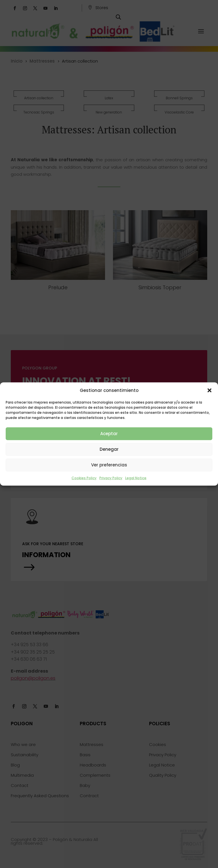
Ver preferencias (109, 465)
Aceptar (109, 434)
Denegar (109, 449)
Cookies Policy (84, 478)
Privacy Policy (111, 478)
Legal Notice (136, 478)
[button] (209, 390)
